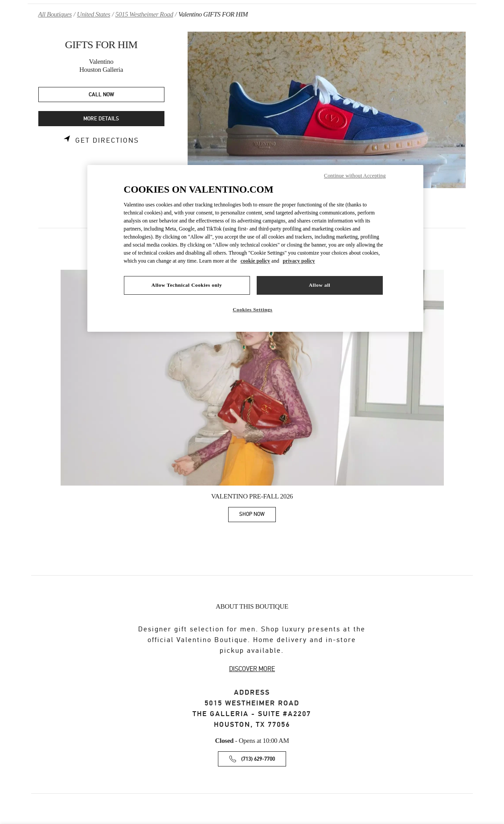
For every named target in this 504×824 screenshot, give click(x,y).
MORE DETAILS (101, 119)
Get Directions (107, 140)
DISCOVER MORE (252, 669)
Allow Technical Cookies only (187, 285)
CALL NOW (101, 95)
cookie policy (255, 261)
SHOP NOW (258, 516)
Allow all (320, 285)
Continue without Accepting (355, 176)
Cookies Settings (252, 309)
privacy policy (299, 261)
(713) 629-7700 (258, 759)
